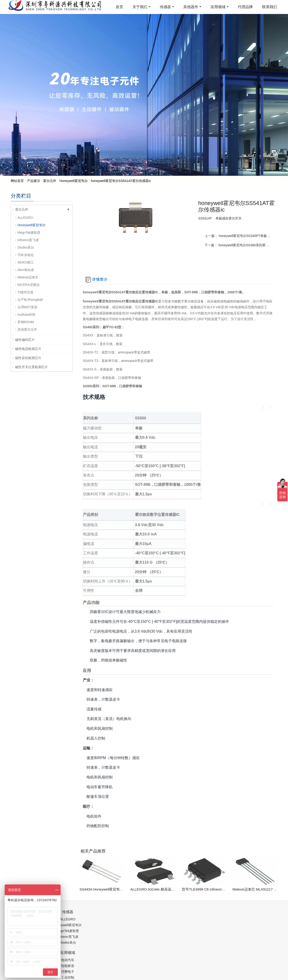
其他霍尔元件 (27, 329)
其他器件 (191, 7)
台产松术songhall (30, 300)
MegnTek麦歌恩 (29, 233)
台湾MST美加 (28, 307)
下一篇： (239, 245)
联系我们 (270, 7)
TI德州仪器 (25, 292)
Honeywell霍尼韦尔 (74, 181)
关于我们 (140, 7)
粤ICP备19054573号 (143, 946)
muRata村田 (26, 315)
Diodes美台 (26, 247)
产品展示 (34, 181)
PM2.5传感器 (69, 957)
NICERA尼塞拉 (29, 285)
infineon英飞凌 (28, 240)
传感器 (165, 7)
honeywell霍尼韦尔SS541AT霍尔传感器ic (121, 181)
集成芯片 (89, 957)
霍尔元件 (50, 181)
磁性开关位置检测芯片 (31, 367)
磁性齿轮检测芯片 (28, 358)
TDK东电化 (26, 255)
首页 (119, 7)
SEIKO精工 (26, 262)
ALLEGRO (25, 218)
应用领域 (218, 7)
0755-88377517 (224, 893)
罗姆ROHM (26, 322)
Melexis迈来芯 (28, 277)
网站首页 (17, 181)
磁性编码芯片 (25, 340)
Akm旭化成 (26, 270)
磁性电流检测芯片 (28, 349)
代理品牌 (245, 7)
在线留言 (254, 947)
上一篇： (239, 236)
